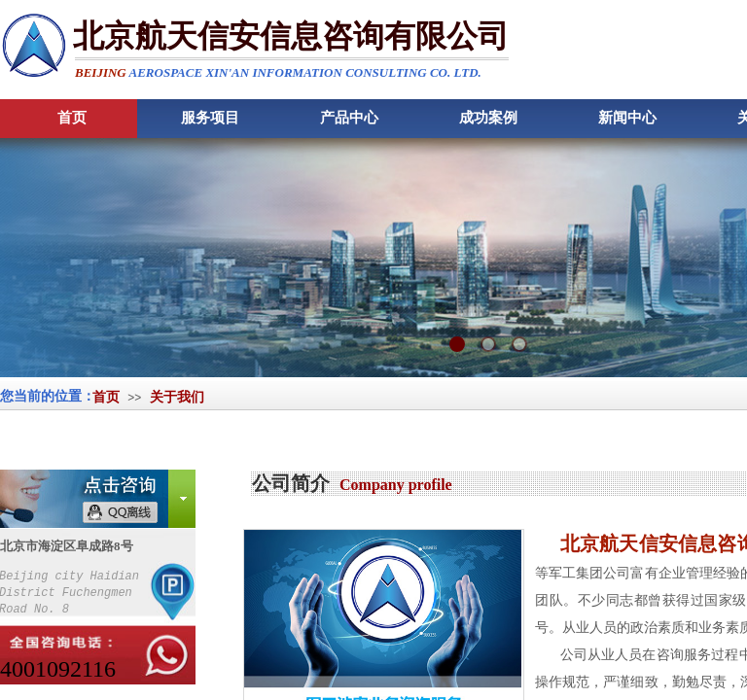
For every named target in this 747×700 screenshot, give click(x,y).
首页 (106, 397)
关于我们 (177, 397)
